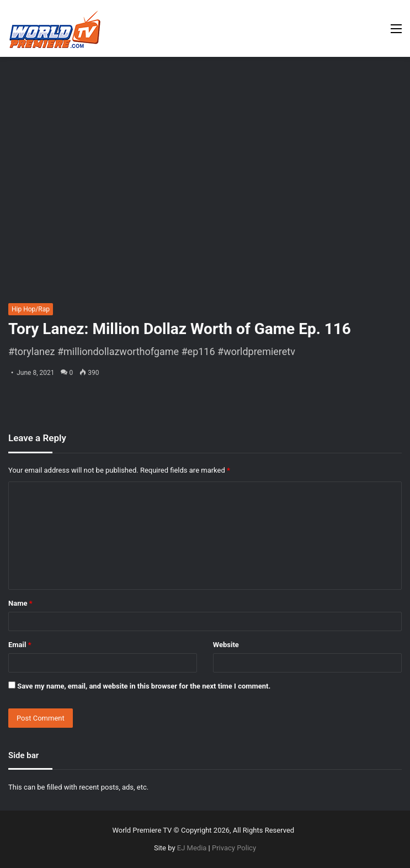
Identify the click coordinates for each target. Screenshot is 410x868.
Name (20, 603)
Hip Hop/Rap (31, 309)
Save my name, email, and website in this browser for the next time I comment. (144, 686)
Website (226, 645)
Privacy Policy (234, 848)
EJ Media (192, 848)
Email (20, 645)
